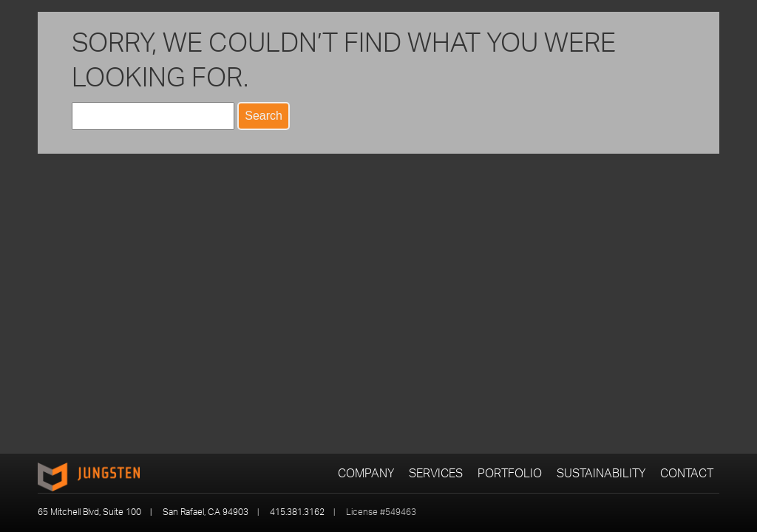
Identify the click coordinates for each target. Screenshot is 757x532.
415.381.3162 (297, 512)
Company (366, 473)
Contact (687, 473)
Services (436, 473)
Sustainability (601, 473)
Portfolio (510, 473)
